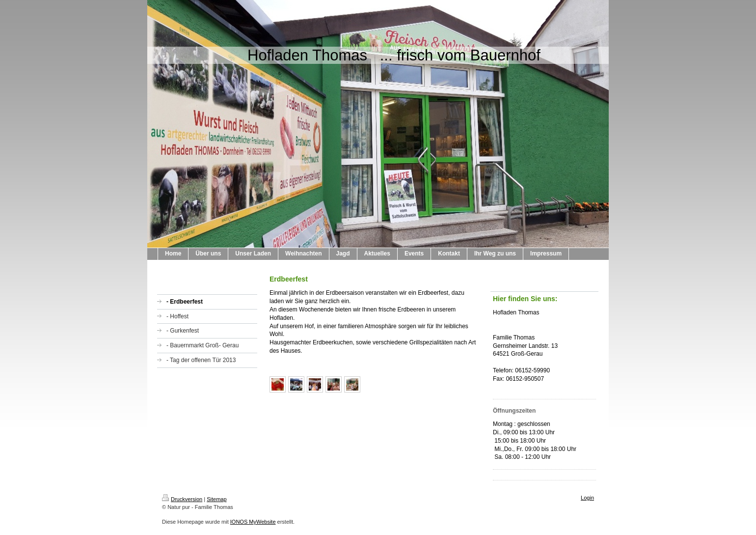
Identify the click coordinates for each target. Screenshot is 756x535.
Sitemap (216, 499)
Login (587, 498)
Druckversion (182, 499)
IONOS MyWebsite (253, 522)
